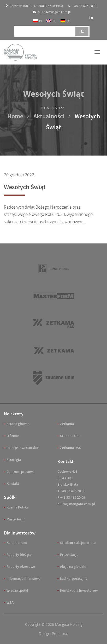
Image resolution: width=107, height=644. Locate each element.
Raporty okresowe (21, 567)
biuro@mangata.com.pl (76, 504)
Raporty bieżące (19, 555)
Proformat (60, 633)
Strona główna (18, 424)
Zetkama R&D (71, 448)
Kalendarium (17, 543)
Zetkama (67, 424)
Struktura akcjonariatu (78, 543)
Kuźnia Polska (17, 507)
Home (15, 116)
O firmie (13, 436)
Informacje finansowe (23, 579)
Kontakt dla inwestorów (79, 591)
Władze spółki (17, 591)
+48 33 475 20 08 (73, 491)
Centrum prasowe (20, 472)
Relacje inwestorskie (23, 448)
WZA (10, 603)
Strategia (14, 460)
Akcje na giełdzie (73, 567)
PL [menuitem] (41, 21)
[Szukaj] (82, 31)
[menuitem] (38, 21)
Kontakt (13, 484)
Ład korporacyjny (74, 579)
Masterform (16, 519)
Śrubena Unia (71, 436)
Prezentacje (69, 555)
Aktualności (49, 116)
